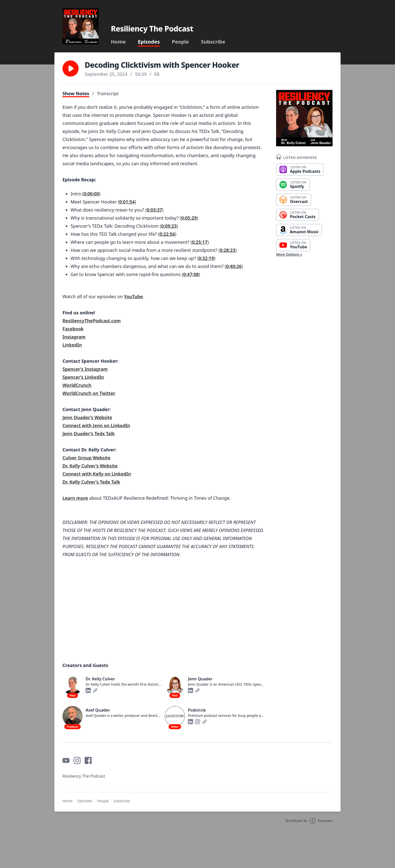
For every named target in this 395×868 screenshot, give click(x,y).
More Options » (289, 254)
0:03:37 (154, 210)
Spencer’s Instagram (85, 369)
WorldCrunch (77, 385)
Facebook (73, 329)
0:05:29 (189, 218)
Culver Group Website (86, 458)
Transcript (108, 93)
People (180, 42)
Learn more (75, 498)
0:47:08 (191, 274)
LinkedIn (72, 345)
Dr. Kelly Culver (100, 679)
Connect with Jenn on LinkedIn (96, 425)
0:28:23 (228, 250)
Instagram (74, 337)
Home (118, 42)
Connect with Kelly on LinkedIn (97, 474)
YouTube (133, 296)
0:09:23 (169, 226)
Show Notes (76, 93)
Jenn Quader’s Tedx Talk (89, 433)
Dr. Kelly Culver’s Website (90, 466)
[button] (71, 69)
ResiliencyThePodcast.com (92, 321)
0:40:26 (234, 266)
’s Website (101, 417)
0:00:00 (91, 194)
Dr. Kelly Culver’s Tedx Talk (91, 482)
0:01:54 (127, 202)
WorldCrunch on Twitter (89, 393)
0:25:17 (200, 242)
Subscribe (213, 42)
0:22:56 (167, 234)
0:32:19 (206, 258)
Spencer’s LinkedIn (83, 377)
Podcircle (197, 710)
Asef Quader (98, 710)
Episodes (149, 42)
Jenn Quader (76, 417)
